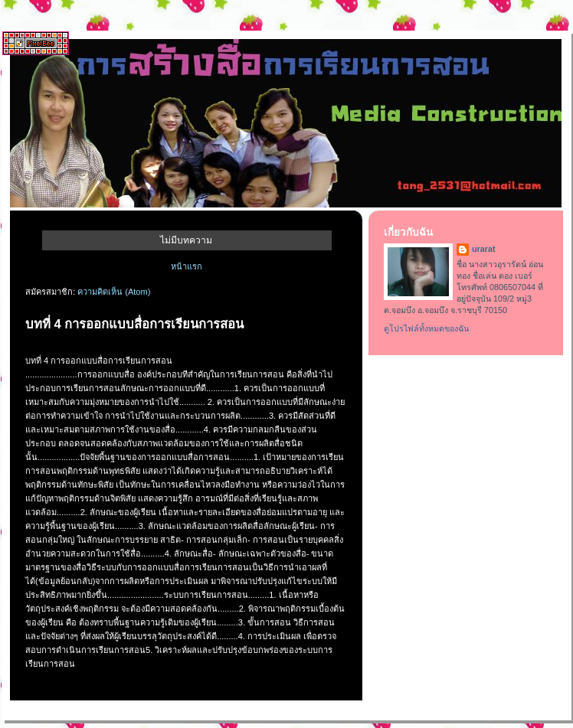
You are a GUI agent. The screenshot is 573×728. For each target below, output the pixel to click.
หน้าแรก (187, 266)
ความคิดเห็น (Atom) (114, 292)
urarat (484, 249)
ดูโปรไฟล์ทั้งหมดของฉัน (426, 328)
